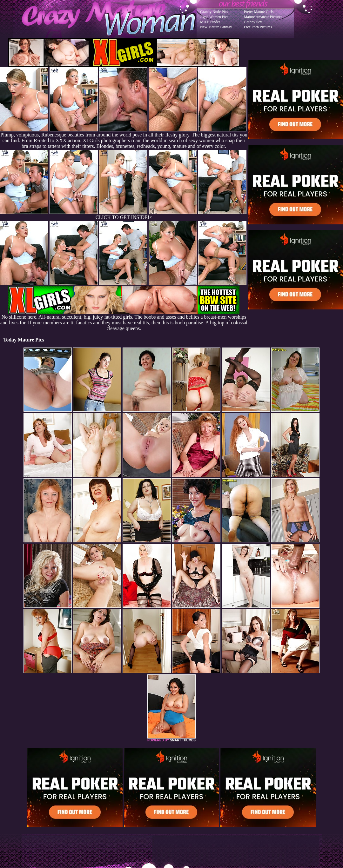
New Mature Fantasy (216, 27)
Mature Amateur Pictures (263, 17)
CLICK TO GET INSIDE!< (124, 217)
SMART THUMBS (183, 740)
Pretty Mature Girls (259, 12)
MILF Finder (210, 22)
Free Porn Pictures (258, 27)
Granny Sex (253, 22)
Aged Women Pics (214, 17)
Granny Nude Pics (214, 12)
